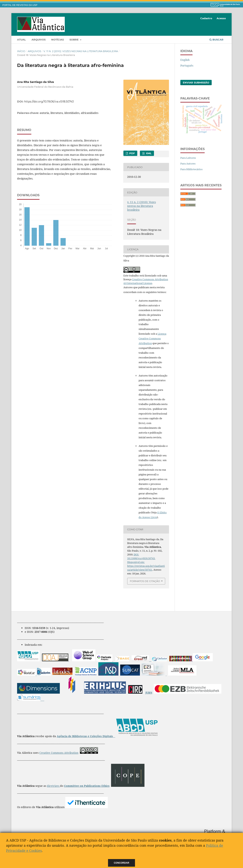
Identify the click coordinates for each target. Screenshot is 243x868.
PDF (132, 153)
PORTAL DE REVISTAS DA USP (20, 5)
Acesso (221, 18)
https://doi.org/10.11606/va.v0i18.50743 (49, 102)
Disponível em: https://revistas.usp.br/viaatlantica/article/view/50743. (146, 566)
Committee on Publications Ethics (87, 786)
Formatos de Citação (145, 581)
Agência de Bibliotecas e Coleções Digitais (85, 736)
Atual (21, 40)
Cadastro (206, 18)
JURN (149, 693)
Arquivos (39, 40)
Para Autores (188, 164)
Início (21, 51)
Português (187, 66)
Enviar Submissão (196, 83)
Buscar (216, 40)
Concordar (122, 863)
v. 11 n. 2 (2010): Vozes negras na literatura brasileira (81, 51)
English (185, 60)
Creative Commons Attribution (59, 753)
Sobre (74, 40)
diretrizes (53, 786)
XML (148, 153)
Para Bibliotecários (191, 169)
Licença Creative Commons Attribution (152, 338)
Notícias (58, 40)
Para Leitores (188, 158)
